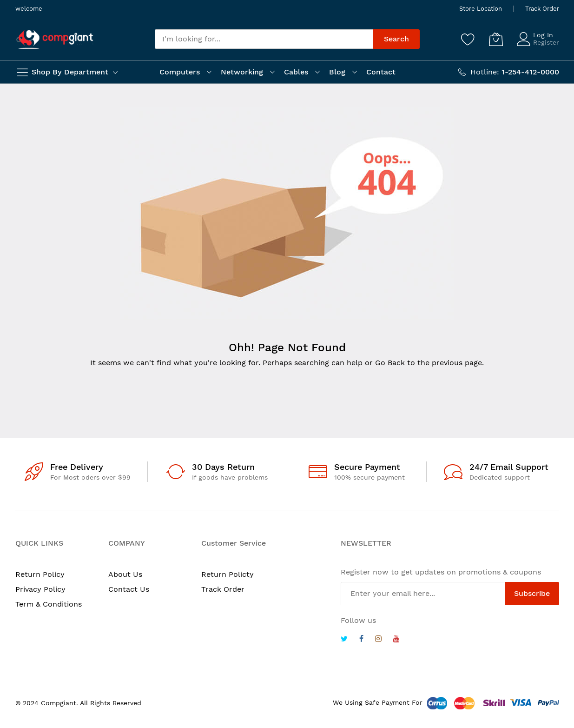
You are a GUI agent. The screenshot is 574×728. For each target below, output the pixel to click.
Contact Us (129, 589)
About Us (125, 574)
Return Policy (40, 574)
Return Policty (228, 574)
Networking (242, 72)
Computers (180, 72)
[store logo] (55, 39)
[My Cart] (496, 39)
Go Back (390, 363)
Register (546, 42)
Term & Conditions (49, 604)
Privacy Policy (40, 589)
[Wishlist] (468, 39)
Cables (296, 72)
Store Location (481, 9)
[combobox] (264, 39)
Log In (543, 35)
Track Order (542, 9)
